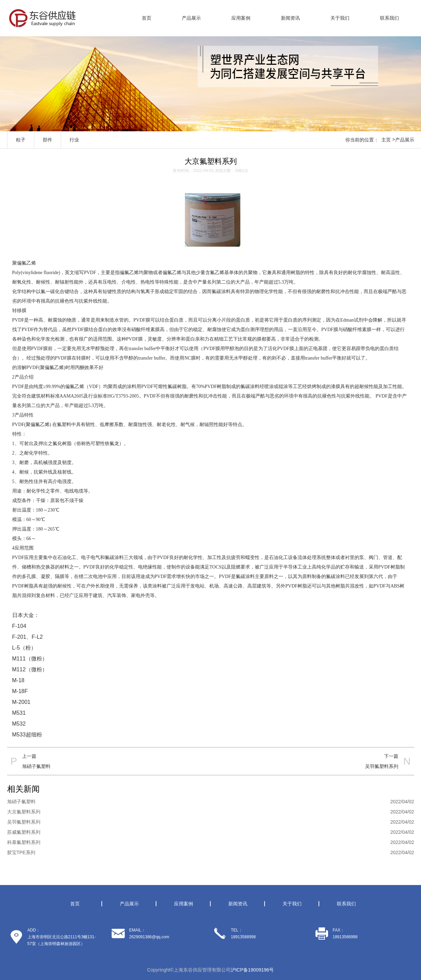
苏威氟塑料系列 (24, 832)
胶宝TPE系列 (21, 852)
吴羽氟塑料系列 (382, 766)
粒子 (21, 140)
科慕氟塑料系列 (24, 842)
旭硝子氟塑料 (36, 766)
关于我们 (340, 18)
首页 (147, 18)
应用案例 (241, 18)
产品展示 (191, 18)
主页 (386, 140)
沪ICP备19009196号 (252, 970)
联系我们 (389, 18)
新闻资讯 (290, 18)
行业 (74, 140)
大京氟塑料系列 (24, 812)
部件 (47, 140)
